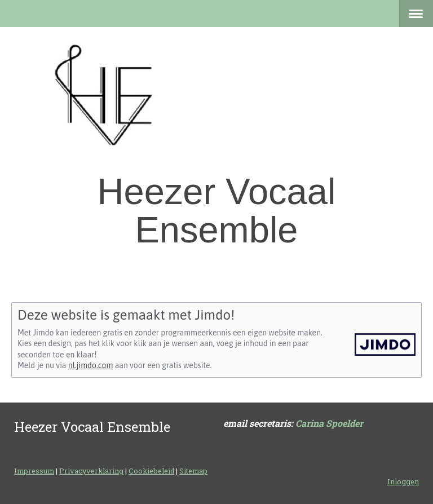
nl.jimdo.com (90, 365)
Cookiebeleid (151, 471)
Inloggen (403, 481)
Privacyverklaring (91, 471)
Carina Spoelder (329, 423)
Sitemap (193, 471)
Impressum (34, 471)
